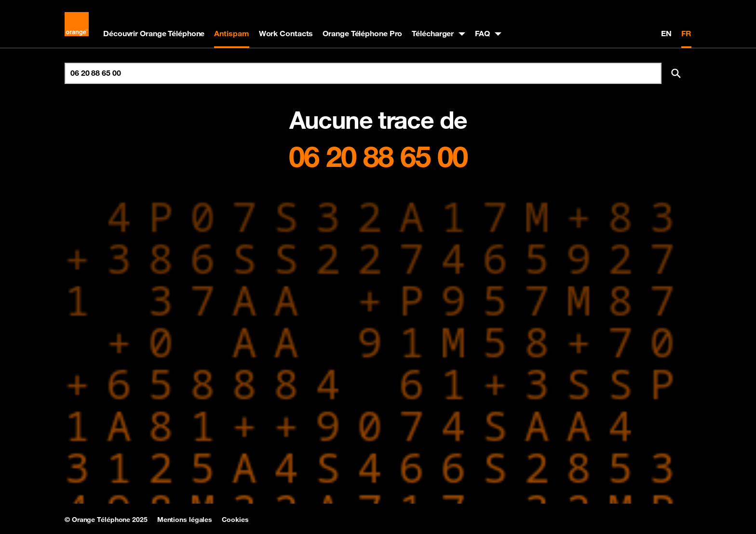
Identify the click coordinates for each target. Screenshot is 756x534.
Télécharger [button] (433, 33)
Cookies (235, 520)
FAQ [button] (482, 33)
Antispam (231, 33)
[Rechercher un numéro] (363, 73)
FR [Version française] (686, 33)
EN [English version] (666, 33)
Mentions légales (185, 520)
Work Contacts (286, 33)
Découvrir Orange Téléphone (154, 33)
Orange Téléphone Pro (362, 33)
